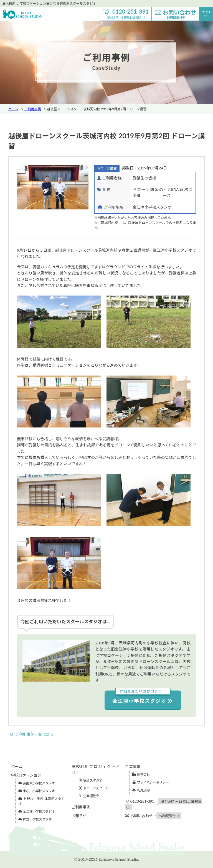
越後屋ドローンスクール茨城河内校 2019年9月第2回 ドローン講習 (97, 109)
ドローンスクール (94, 788)
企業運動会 (89, 796)
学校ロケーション (26, 775)
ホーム (13, 109)
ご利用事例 (33, 109)
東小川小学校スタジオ (37, 791)
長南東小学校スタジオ (37, 783)
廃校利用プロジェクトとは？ (96, 770)
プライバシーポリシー (150, 783)
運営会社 (141, 775)
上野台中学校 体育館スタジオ (41, 801)
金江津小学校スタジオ (143, 697)
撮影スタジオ (91, 781)
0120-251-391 (163, 804)
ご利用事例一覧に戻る (32, 735)
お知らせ (79, 816)
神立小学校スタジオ (35, 820)
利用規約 (141, 790)
